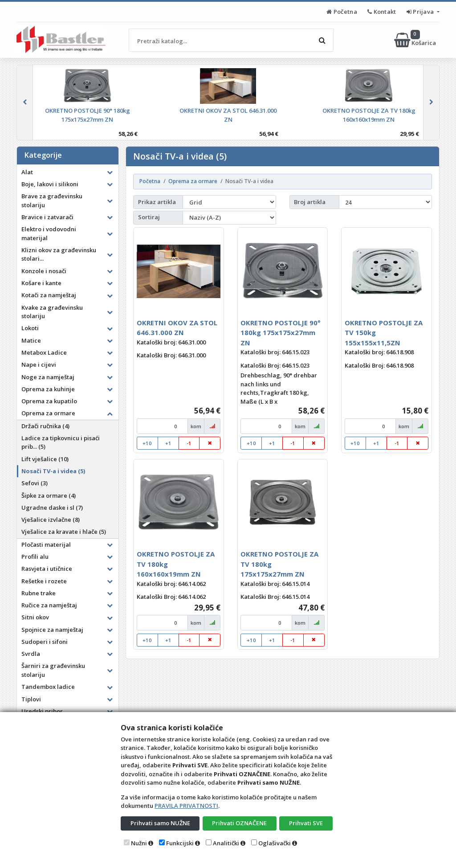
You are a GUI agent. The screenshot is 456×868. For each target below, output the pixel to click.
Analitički (226, 843)
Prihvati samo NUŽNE (160, 823)
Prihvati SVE (306, 823)
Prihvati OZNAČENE (239, 823)
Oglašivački (275, 843)
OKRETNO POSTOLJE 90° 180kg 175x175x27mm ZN (281, 333)
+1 (168, 443)
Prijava (421, 12)
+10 (147, 443)
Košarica (416, 40)
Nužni (139, 843)
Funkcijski (180, 843)
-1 (189, 443)
